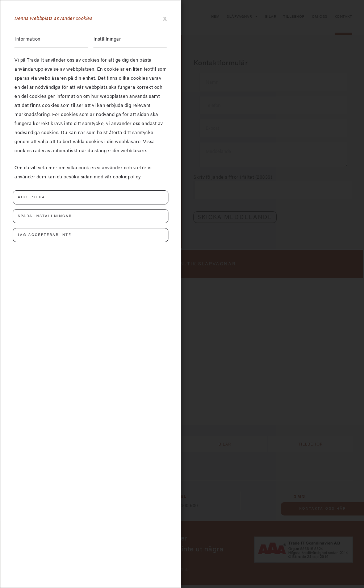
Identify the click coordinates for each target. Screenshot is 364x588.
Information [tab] (28, 39)
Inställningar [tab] (107, 39)
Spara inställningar (45, 216)
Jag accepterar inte (45, 235)
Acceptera (32, 197)
